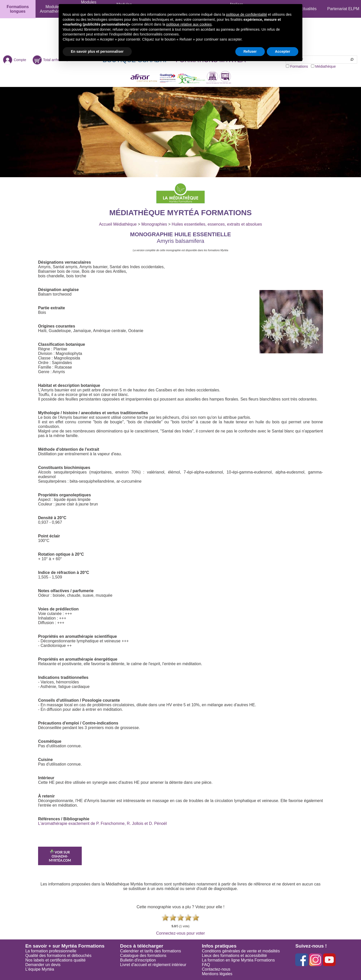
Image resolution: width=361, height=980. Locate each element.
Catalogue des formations (143, 956)
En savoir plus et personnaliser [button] (97, 51)
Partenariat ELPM (343, 9)
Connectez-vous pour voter (180, 933)
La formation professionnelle (51, 951)
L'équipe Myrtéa (40, 969)
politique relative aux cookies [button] (189, 24)
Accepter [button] (283, 51)
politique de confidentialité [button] (247, 14)
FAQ (206, 965)
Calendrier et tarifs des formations (151, 951)
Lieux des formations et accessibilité (234, 956)
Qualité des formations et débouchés (59, 956)
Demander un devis (43, 965)
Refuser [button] (250, 51)
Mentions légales (217, 974)
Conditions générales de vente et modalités (241, 951)
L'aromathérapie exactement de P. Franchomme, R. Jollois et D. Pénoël (102, 823)
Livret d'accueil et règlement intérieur (153, 965)
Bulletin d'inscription (138, 960)
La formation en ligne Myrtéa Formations (238, 960)
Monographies (154, 224)
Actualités (308, 9)
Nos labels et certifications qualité (55, 960)
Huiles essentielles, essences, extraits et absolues (217, 224)
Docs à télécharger (142, 946)
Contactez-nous (216, 969)
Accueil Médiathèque (118, 224)
